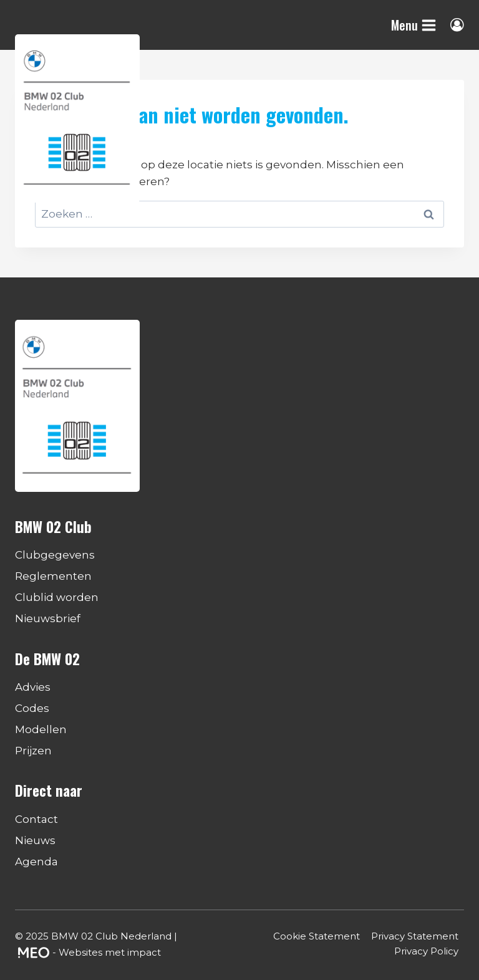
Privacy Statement (415, 936)
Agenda (36, 862)
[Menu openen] (414, 25)
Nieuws (35, 840)
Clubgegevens (55, 555)
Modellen (41, 729)
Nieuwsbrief (48, 618)
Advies (33, 687)
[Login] (457, 25)
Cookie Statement (317, 936)
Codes (32, 708)
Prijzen (33, 751)
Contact (36, 819)
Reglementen (53, 576)
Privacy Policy (426, 951)
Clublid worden (57, 597)
